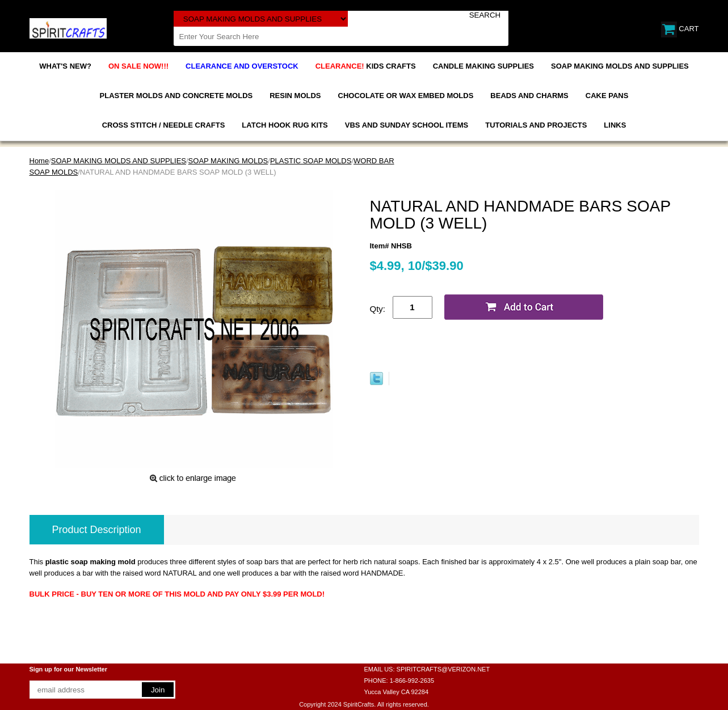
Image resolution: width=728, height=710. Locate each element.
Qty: (378, 309)
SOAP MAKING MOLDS (228, 161)
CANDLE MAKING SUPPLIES (483, 66)
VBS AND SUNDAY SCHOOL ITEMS (407, 125)
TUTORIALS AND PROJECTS (536, 125)
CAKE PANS (607, 96)
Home (39, 161)
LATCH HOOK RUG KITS (285, 125)
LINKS (615, 125)
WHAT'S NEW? (65, 66)
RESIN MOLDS (295, 96)
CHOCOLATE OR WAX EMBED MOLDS (406, 96)
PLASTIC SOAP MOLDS (311, 161)
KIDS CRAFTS (366, 66)
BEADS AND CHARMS (529, 96)
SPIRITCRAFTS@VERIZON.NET (443, 669)
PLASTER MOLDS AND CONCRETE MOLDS (176, 96)
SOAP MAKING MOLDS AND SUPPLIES (620, 66)
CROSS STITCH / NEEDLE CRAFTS (164, 125)
